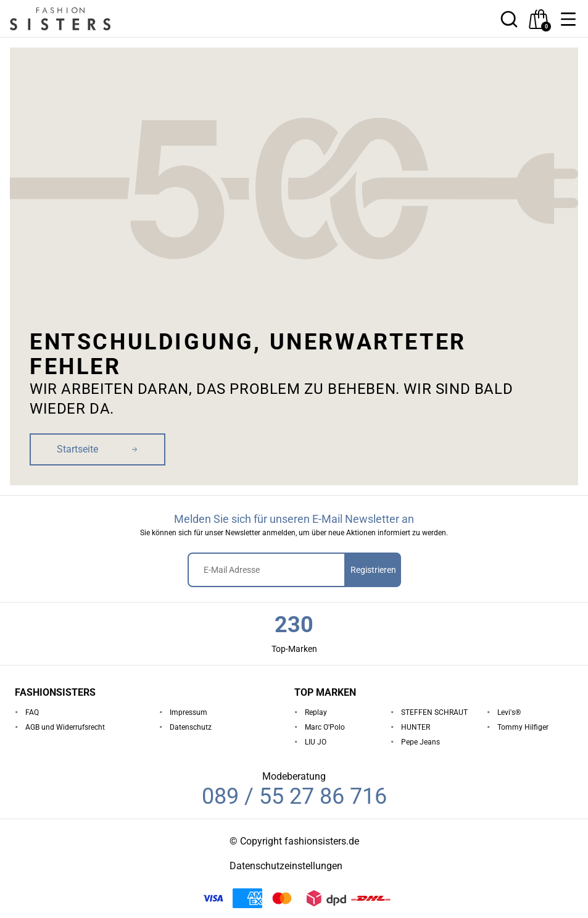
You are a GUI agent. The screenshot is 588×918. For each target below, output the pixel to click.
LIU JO (316, 742)
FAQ (32, 712)
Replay (316, 712)
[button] (568, 19)
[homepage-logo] (75, 19)
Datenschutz (191, 727)
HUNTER (416, 727)
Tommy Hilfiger (523, 727)
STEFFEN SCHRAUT (434, 712)
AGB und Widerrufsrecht (65, 727)
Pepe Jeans (420, 742)
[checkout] (539, 19)
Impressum (188, 712)
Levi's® (509, 712)
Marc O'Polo (325, 727)
